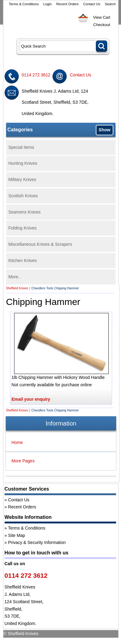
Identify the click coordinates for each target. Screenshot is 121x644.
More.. (14, 277)
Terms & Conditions (24, 4)
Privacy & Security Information (37, 542)
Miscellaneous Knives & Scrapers (40, 244)
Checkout (102, 25)
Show (104, 130)
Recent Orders (67, 4)
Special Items (21, 147)
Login (47, 4)
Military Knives (22, 179)
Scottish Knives (23, 196)
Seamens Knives (24, 212)
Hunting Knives (23, 163)
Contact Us (92, 4)
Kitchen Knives (23, 260)
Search (110, 4)
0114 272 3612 (36, 75)
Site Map (16, 535)
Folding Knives (22, 228)
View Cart (102, 17)
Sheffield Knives (17, 288)
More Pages (23, 461)
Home (17, 442)
